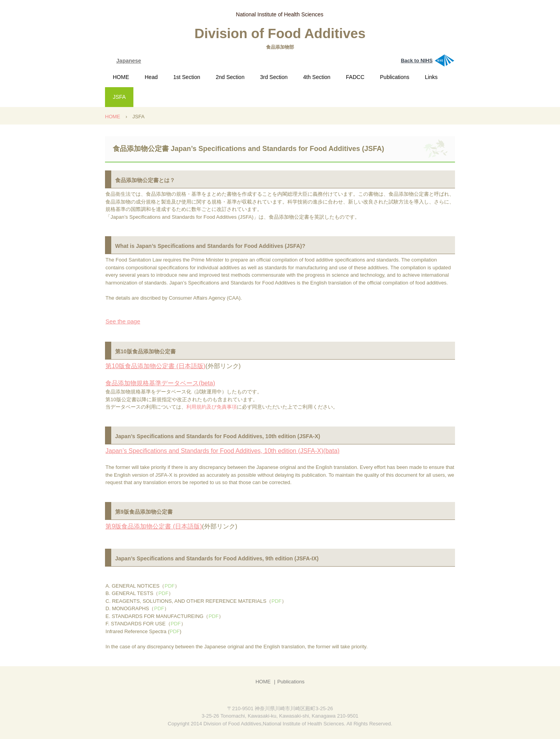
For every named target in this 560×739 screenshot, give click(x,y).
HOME (121, 77)
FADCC (355, 77)
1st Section (186, 77)
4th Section (317, 77)
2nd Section (230, 77)
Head (151, 77)
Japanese (129, 61)
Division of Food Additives (280, 33)
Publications (395, 77)
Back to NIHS (417, 61)
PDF (170, 586)
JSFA (119, 97)
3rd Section (274, 77)
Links (431, 77)
